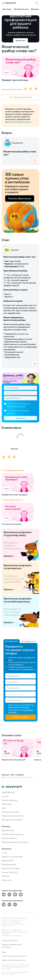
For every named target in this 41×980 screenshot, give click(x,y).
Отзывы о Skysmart (10, 872)
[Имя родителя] (20, 388)
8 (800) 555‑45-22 (8, 792)
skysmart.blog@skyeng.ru (20, 122)
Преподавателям (9, 864)
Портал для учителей (10, 868)
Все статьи (7, 9)
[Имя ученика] (20, 682)
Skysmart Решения (9, 838)
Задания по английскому (12, 857)
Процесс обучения (9, 800)
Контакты (6, 876)
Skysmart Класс (8, 830)
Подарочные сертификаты (13, 816)
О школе (5, 796)
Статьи (4, 853)
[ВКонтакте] (4, 895)
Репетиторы (7, 804)
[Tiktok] (15, 905)
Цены (4, 808)
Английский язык (21, 9)
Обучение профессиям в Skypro (15, 842)
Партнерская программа (12, 820)
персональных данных (16, 406)
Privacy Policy (14, 967)
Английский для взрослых (13, 834)
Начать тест (20, 40)
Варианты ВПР (7, 861)
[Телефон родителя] (20, 393)
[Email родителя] (20, 398)
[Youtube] (9, 895)
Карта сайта (7, 880)
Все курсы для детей (10, 812)
